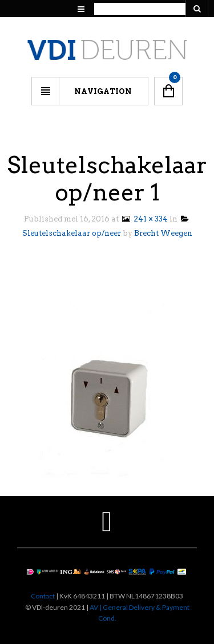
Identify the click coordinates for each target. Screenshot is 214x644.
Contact (43, 596)
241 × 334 (144, 219)
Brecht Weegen (163, 233)
